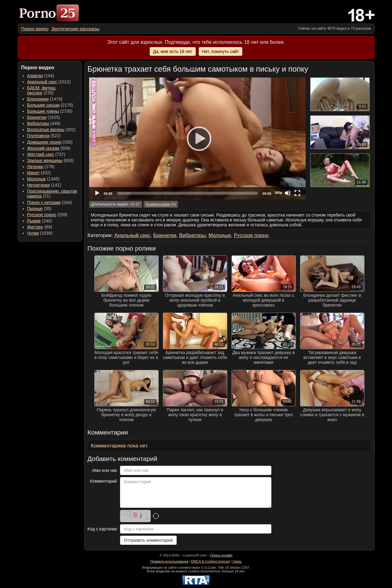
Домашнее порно (44, 142)
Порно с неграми (44, 202)
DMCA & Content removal (210, 561)
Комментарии (158, 204)
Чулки (33, 233)
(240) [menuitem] (40, 221)
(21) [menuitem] (52, 194)
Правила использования (169, 561)
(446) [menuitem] (44, 123)
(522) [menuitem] (44, 136)
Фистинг (35, 227)
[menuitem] (35, 29)
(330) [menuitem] (50, 142)
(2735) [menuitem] (50, 111)
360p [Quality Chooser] (279, 193)
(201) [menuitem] (51, 130)
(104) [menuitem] (41, 76)
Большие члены (43, 111)
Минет (34, 173)
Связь (237, 561)
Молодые (37, 179)
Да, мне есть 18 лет (173, 51)
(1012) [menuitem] (49, 82)
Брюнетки (37, 117)
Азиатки (35, 76)
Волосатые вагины (46, 130)
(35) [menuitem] (39, 209)
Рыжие (34, 221)
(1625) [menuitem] (44, 117)
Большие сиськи (43, 105)
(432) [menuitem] (39, 173)
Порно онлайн (221, 555)
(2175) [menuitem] (50, 105)
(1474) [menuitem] (45, 99)
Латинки (35, 167)
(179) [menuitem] (41, 167)
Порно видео (35, 29)
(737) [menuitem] (46, 154)
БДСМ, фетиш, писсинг (42, 90)
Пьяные (35, 209)
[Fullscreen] (297, 193)
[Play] (197, 138)
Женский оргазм (43, 148)
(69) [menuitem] (40, 227)
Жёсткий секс (41, 154)
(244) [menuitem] (50, 202)
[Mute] (288, 193)
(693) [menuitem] (51, 160)
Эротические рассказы (75, 29)
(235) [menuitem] (42, 90)
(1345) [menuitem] (43, 179)
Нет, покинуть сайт (221, 51)
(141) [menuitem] (44, 185)
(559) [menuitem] (49, 148)
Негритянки (39, 185)
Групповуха (38, 136)
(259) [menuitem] (47, 215)
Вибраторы (38, 123)
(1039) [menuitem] (40, 233)
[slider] (188, 193)
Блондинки (38, 99)
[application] (197, 138)
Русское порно (42, 215)
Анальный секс (42, 82)
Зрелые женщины (45, 160)
